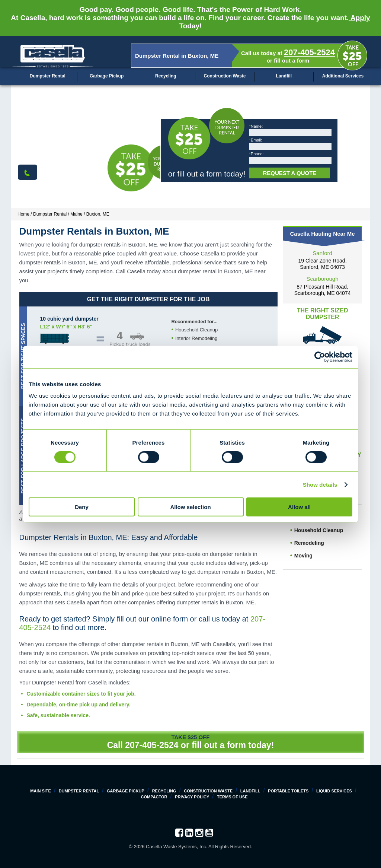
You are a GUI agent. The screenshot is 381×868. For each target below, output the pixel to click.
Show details (320, 484)
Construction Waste (225, 76)
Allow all (299, 507)
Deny (82, 507)
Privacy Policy (192, 797)
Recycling (166, 76)
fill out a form (292, 61)
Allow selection (190, 507)
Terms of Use (232, 797)
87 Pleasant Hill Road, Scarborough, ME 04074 (323, 290)
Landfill (284, 76)
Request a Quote (289, 173)
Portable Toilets (288, 791)
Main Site (41, 791)
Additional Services (343, 76)
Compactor (154, 797)
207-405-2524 (309, 52)
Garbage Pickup (107, 76)
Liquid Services (334, 791)
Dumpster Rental (48, 76)
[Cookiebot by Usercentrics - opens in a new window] (320, 357)
